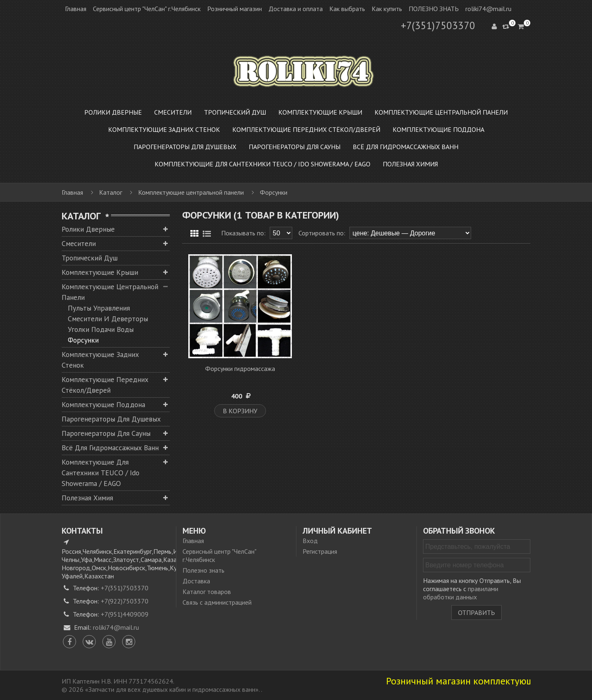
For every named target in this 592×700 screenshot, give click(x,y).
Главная (76, 9)
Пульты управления (99, 308)
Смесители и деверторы (108, 319)
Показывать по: (243, 233)
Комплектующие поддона (103, 404)
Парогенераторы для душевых (111, 419)
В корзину (240, 411)
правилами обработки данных (461, 593)
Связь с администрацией (217, 602)
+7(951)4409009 (125, 614)
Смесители (79, 243)
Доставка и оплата (296, 9)
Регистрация (320, 551)
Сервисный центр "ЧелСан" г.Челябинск (147, 9)
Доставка (196, 581)
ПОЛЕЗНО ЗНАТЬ (434, 9)
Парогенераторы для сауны (106, 433)
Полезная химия (87, 498)
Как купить (387, 9)
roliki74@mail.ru (488, 9)
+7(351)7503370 (438, 25)
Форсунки (83, 340)
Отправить (476, 612)
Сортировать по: (322, 233)
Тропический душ (90, 258)
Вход (310, 541)
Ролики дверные (88, 229)
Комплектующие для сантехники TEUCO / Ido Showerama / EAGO (101, 473)
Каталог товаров (207, 592)
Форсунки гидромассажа (240, 368)
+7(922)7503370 (125, 601)
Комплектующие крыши (100, 272)
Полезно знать (203, 570)
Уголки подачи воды (101, 329)
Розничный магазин (235, 9)
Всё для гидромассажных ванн (110, 448)
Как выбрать (347, 9)
